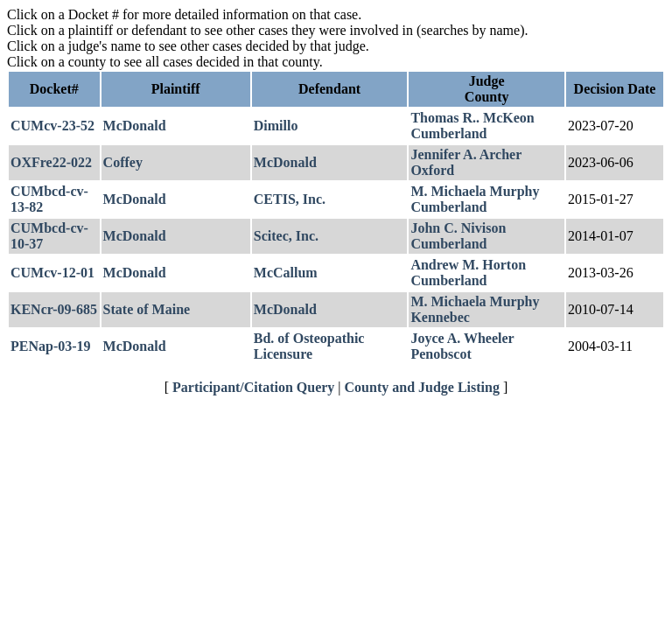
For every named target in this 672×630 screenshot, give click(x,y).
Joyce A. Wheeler (462, 338)
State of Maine (147, 309)
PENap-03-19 (51, 346)
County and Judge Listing (422, 387)
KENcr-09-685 (54, 309)
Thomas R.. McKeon (472, 118)
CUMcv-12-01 (52, 273)
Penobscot (441, 354)
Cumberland (448, 133)
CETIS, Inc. (290, 199)
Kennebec (440, 317)
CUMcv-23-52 (52, 126)
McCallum (286, 273)
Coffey (123, 162)
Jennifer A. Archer (466, 154)
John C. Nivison (458, 228)
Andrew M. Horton (468, 265)
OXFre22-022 (51, 162)
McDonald (135, 126)
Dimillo (276, 126)
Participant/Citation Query (253, 387)
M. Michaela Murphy (475, 191)
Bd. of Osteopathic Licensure (309, 346)
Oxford (432, 170)
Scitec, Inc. (286, 236)
